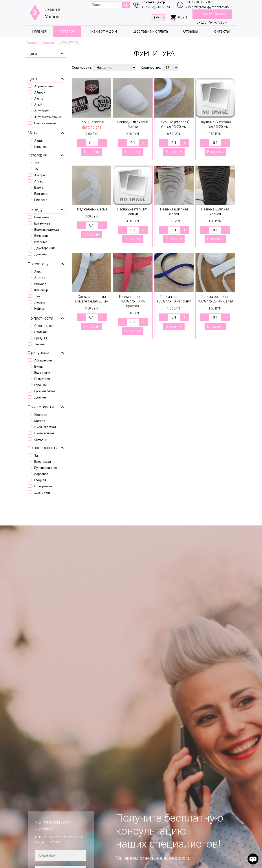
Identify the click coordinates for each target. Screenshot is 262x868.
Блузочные (42, 223)
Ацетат (40, 278)
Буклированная (46, 468)
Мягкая (40, 421)
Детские (40, 254)
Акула (39, 99)
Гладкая (40, 480)
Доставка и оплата (151, 31)
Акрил (39, 272)
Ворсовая (41, 474)
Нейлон (40, 309)
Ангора (40, 175)
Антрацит (41, 111)
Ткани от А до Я (103, 31)
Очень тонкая (44, 326)
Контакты (221, 31)
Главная (39, 31)
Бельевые (42, 217)
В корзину (92, 152)
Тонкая (39, 344)
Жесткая (41, 415)
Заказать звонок (212, 14)
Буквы (39, 367)
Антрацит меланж (48, 117)
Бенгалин (41, 194)
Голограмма (43, 486)
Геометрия (42, 379)
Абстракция (43, 360)
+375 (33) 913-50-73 (156, 7)
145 (37, 163)
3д (36, 455)
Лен (37, 296)
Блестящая (43, 462)
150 (37, 169)
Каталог (67, 31)
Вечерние (41, 236)
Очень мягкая (44, 433)
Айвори (40, 92)
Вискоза (40, 284)
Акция (39, 141)
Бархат (39, 188)
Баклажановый (45, 123)
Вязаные (41, 242)
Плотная (40, 332)
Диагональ (42, 492)
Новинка (40, 147)
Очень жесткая (45, 427)
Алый (38, 105)
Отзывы (191, 31)
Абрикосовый (44, 86)
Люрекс (40, 302)
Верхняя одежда (47, 230)
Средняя (41, 338)
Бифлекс (41, 200)
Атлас (39, 181)
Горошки (40, 385)
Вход (200, 22)
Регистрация (218, 22)
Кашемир (41, 290)
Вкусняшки (42, 373)
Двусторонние (45, 248)
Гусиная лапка (45, 391)
